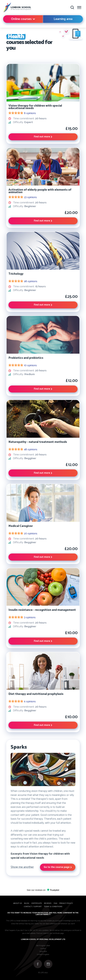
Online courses (23, 19)
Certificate (37, 903)
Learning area (63, 19)
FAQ (55, 903)
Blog (27, 903)
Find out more (43, 137)
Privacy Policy (66, 903)
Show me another (22, 867)
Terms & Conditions (53, 907)
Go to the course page (58, 867)
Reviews (48, 903)
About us (18, 903)
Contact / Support (33, 907)
